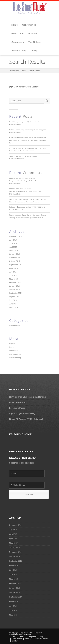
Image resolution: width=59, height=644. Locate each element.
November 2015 (15, 258)
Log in (12, 347)
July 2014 (13, 300)
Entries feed (14, 351)
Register (13, 344)
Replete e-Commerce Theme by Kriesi (26, 634)
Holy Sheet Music (27, 633)
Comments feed (15, 354)
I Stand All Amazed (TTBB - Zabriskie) (26, 419)
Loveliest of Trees (17, 408)
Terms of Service (41, 639)
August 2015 (14, 268)
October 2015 (15, 261)
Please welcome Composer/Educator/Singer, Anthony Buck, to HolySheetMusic (25, 181)
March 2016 (14, 251)
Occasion (33, 33)
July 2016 (13, 240)
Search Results (27, 62)
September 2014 (16, 293)
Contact (15, 641)
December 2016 (15, 236)
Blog (35, 51)
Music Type (18, 33)
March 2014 (14, 307)
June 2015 (13, 275)
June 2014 (13, 304)
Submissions (17, 639)
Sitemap (28, 639)
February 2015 (15, 282)
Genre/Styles (29, 25)
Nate (11, 199)
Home (15, 25)
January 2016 (15, 254)
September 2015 (16, 265)
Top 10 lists (34, 42)
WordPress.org (15, 358)
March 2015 (14, 279)
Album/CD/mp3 (20, 51)
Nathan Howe (14, 215)
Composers (18, 42)
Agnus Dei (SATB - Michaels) (22, 414)
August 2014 (14, 297)
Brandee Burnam (15, 178)
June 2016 (13, 243)
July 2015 (13, 272)
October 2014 (15, 290)
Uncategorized (15, 325)
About (22, 637)
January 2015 (15, 286)
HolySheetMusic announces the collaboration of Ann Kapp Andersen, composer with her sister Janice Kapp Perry (28, 140)
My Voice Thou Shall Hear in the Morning (28, 397)
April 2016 (13, 247)
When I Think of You (18, 403)
